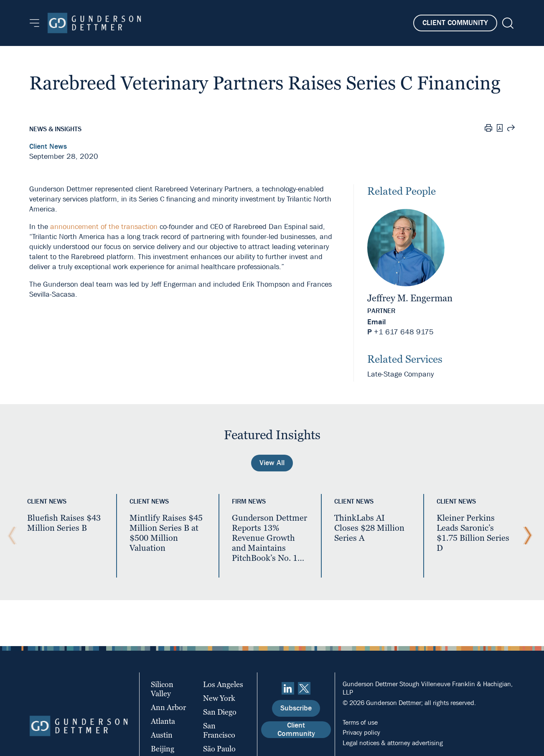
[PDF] (500, 129)
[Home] (94, 23)
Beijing (163, 749)
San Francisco (219, 730)
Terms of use (360, 722)
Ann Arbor (168, 707)
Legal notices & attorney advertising (393, 743)
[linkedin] (288, 688)
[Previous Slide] (10, 536)
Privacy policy (361, 732)
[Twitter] (304, 688)
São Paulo (219, 749)
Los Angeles (223, 684)
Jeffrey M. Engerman (410, 298)
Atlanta (163, 721)
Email (376, 322)
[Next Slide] (526, 536)
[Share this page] (511, 129)
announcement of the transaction (104, 227)
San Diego (220, 712)
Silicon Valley (162, 689)
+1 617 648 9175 (404, 332)
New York (219, 698)
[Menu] (34, 23)
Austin (162, 735)
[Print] (488, 129)
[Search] (507, 23)
